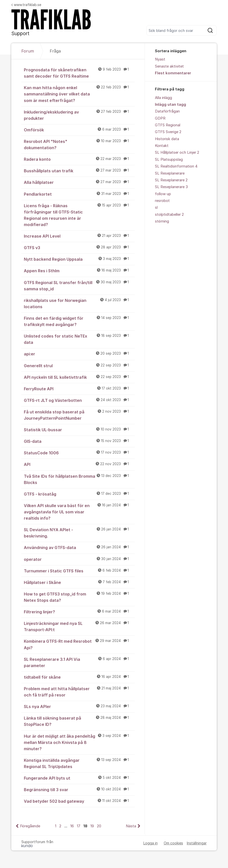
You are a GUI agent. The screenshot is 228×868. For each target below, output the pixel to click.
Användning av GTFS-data (79, 547)
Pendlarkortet (79, 194)
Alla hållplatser (79, 182)
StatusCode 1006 (79, 453)
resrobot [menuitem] (162, 201)
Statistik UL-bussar (79, 429)
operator (79, 559)
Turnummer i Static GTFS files (79, 571)
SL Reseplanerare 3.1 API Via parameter (79, 662)
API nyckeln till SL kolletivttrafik (79, 377)
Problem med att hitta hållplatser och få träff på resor (79, 692)
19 (92, 826)
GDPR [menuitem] (160, 118)
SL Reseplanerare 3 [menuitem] (171, 187)
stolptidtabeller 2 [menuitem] (169, 214)
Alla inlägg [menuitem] (163, 98)
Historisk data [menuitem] (167, 139)
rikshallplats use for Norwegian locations (79, 303)
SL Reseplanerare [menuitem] (170, 173)
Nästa (131, 826)
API (79, 464)
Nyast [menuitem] (160, 59)
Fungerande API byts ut (79, 778)
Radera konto (79, 159)
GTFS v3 (79, 247)
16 (72, 826)
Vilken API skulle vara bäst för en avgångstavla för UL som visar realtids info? (79, 512)
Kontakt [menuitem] (162, 146)
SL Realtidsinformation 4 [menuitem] (176, 166)
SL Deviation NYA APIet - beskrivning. (79, 533)
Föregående (30, 826)
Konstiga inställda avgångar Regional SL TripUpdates (79, 763)
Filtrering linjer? (79, 612)
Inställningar (197, 843)
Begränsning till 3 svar (79, 789)
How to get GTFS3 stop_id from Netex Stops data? (79, 597)
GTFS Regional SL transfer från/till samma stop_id (79, 285)
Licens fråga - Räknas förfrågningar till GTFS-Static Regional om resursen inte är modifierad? (79, 215)
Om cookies (173, 843)
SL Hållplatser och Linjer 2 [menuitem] (177, 152)
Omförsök (79, 130)
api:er (79, 354)
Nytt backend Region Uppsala (79, 259)
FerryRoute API (79, 389)
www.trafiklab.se (26, 5)
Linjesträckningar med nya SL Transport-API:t (79, 626)
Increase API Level (79, 236)
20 (99, 826)
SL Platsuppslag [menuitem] (169, 159)
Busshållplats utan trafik (79, 171)
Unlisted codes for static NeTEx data (79, 339)
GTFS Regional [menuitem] (168, 125)
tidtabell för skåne (79, 677)
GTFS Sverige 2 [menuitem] (168, 132)
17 (79, 826)
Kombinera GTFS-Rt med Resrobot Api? (79, 644)
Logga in (151, 843)
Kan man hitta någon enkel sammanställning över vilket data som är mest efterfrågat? (79, 94)
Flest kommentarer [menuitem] (173, 73)
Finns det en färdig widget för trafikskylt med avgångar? (79, 321)
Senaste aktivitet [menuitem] (169, 66)
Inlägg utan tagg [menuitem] (170, 104)
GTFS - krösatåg (79, 494)
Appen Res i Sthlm (79, 270)
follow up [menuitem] (163, 194)
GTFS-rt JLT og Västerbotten (79, 400)
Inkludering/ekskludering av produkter (79, 115)
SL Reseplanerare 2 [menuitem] (171, 180)
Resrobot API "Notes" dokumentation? (79, 144)
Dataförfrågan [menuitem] (167, 111)
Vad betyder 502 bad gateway (79, 801)
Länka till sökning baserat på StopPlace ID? (79, 721)
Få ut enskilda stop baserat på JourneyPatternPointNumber (79, 415)
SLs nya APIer (79, 706)
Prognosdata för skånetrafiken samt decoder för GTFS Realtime (79, 73)
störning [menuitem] (162, 221)
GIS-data (79, 441)
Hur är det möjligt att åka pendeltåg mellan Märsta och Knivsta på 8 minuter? (79, 742)
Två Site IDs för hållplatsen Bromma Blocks (79, 479)
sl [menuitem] (156, 207)
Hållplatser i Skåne (79, 582)
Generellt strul (79, 365)
